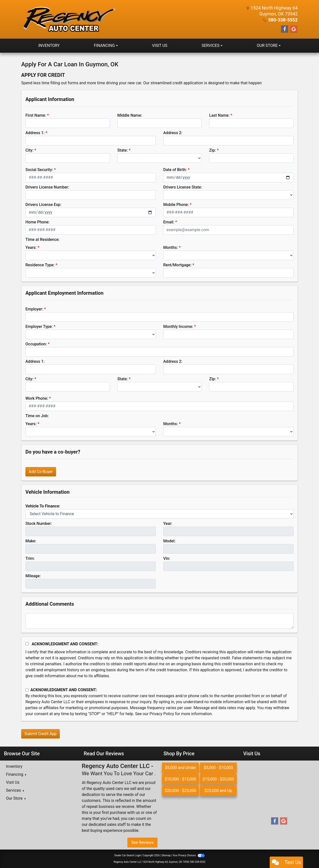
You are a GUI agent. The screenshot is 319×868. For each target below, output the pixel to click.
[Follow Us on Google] (294, 29)
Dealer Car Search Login (128, 855)
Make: (31, 541)
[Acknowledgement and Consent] (27, 644)
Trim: (30, 558)
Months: (171, 247)
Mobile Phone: (176, 205)
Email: (169, 222)
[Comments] (159, 621)
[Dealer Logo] (69, 19)
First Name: (36, 115)
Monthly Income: (178, 327)
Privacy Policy (162, 714)
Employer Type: (39, 327)
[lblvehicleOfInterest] (159, 514)
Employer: (34, 309)
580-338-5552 (283, 20)
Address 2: (173, 133)
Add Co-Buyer (41, 472)
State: (123, 150)
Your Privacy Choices (189, 855)
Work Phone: (37, 398)
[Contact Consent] (27, 690)
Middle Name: (130, 115)
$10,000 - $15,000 (181, 779)
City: (29, 150)
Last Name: (219, 115)
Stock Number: (39, 524)
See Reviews (142, 842)
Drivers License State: (183, 187)
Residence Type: (40, 265)
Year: (168, 524)
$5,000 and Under (181, 768)
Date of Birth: (175, 170)
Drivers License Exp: (43, 205)
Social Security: (39, 170)
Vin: (167, 558)
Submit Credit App (40, 734)
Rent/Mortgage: (177, 265)
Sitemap (166, 855)
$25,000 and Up (218, 791)
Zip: (212, 150)
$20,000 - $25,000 (181, 791)
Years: (31, 247)
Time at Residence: (42, 240)
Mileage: (33, 576)
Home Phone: (38, 222)
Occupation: (36, 344)
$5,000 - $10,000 (218, 768)
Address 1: (35, 133)
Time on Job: (37, 416)
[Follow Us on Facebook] (285, 29)
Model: (169, 541)
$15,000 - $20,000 (218, 779)
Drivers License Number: (47, 187)
